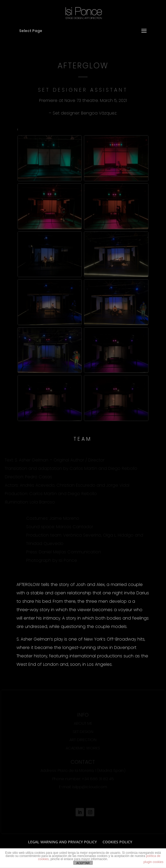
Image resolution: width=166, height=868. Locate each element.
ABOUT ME (83, 723)
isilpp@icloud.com (90, 787)
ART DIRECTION (83, 740)
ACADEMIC (76, 748)
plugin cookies (153, 862)
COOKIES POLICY (117, 842)
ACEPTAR (83, 863)
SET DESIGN (83, 731)
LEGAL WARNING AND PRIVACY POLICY (62, 842)
